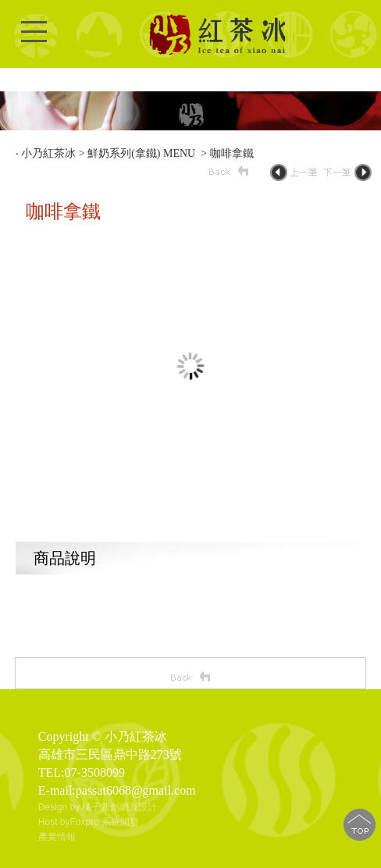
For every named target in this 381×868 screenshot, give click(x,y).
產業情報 (57, 837)
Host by (54, 822)
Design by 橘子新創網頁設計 (98, 807)
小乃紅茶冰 (48, 153)
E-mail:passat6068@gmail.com (117, 790)
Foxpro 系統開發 (104, 822)
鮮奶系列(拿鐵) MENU (143, 153)
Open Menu (34, 41)
